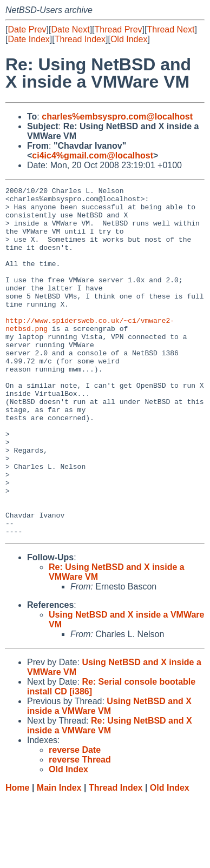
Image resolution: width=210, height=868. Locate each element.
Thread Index (80, 39)
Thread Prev (119, 29)
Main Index (59, 857)
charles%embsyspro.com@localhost (117, 117)
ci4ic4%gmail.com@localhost (93, 155)
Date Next (70, 29)
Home (17, 857)
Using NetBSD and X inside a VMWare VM (109, 776)
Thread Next (170, 29)
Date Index (28, 39)
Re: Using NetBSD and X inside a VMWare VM (110, 795)
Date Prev (27, 29)
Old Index (129, 39)
